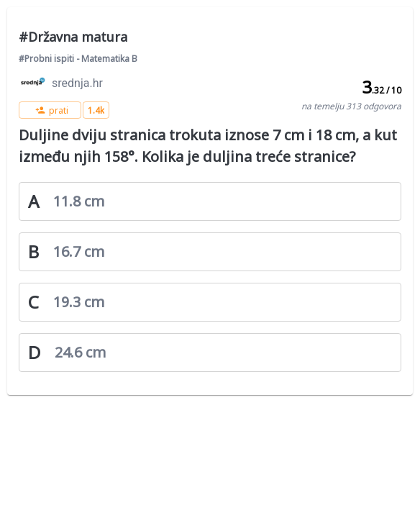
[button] (50, 110)
